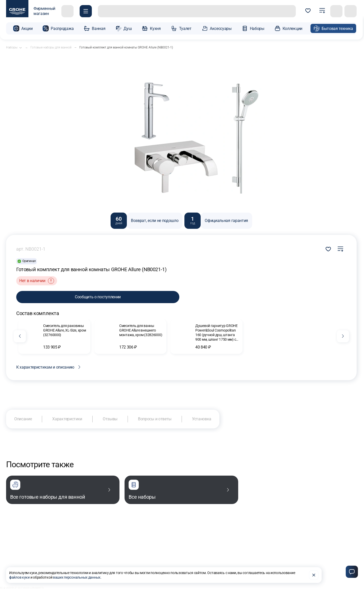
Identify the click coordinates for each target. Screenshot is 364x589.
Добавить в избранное (328, 249)
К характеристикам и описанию (49, 367)
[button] (23, 28)
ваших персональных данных (77, 577)
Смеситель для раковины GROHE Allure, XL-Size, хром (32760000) (64, 330)
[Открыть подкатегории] (21, 48)
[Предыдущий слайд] (20, 336)
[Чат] (352, 572)
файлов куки (19, 577)
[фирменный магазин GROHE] (31, 11)
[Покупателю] (86, 11)
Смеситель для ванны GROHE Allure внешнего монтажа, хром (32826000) (141, 330)
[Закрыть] (314, 575)
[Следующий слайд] (343, 336)
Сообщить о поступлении (98, 297)
